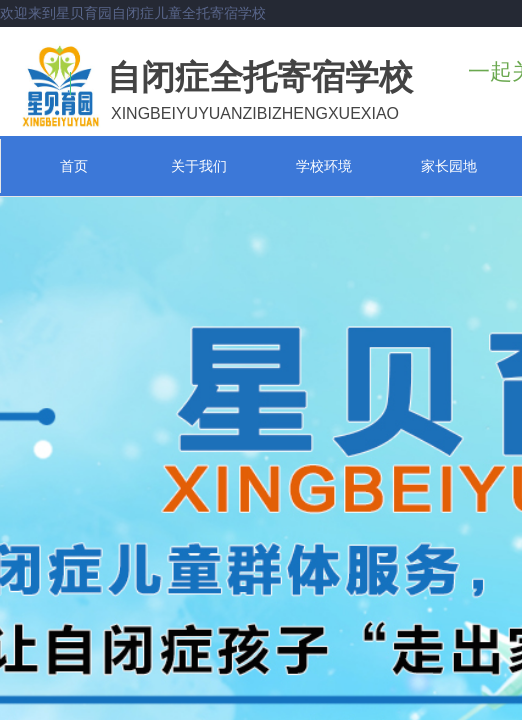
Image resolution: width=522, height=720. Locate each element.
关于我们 (199, 166)
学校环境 (324, 166)
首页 (74, 166)
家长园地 (449, 166)
